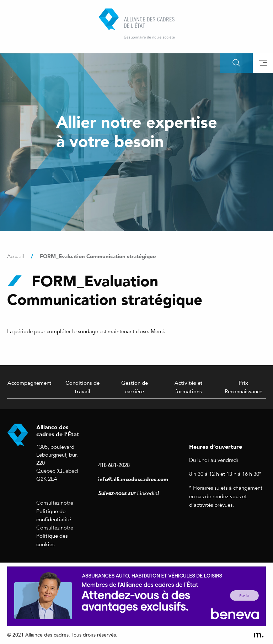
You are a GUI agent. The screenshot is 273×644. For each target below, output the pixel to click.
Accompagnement (30, 383)
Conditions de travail (82, 387)
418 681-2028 (114, 465)
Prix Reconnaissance (243, 387)
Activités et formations (189, 387)
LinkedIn (147, 493)
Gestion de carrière (135, 387)
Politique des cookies (52, 540)
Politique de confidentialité (54, 515)
